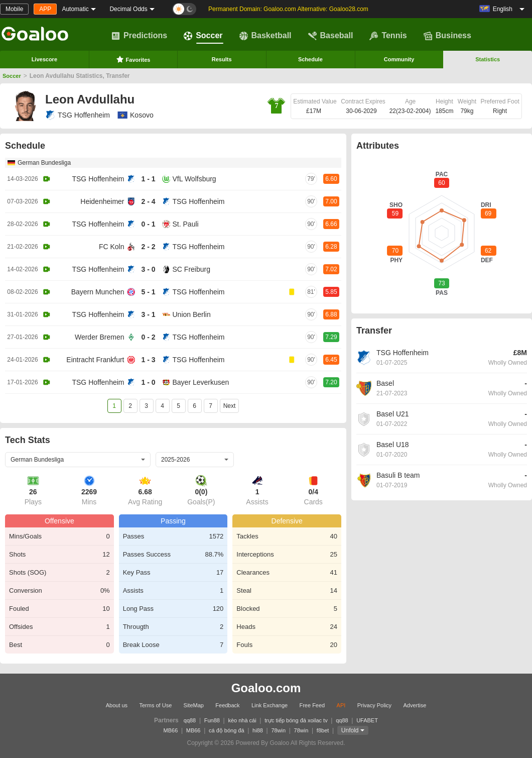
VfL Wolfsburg (194, 179)
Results (222, 59)
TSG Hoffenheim (78, 115)
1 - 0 (148, 382)
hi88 (258, 730)
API (341, 705)
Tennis (388, 36)
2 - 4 (148, 201)
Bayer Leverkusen (201, 382)
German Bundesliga (44, 163)
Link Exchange (270, 705)
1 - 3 (148, 360)
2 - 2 (148, 247)
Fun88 (212, 720)
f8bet (323, 730)
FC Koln (112, 247)
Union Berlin (192, 314)
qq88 (190, 720)
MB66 (171, 730)
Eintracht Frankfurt (95, 360)
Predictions (139, 36)
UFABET (367, 720)
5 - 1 (148, 292)
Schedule (310, 59)
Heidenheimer (102, 201)
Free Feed (312, 705)
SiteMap (194, 705)
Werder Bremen (100, 337)
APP (45, 9)
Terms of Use (155, 705)
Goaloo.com (266, 688)
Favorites (133, 59)
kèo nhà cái (242, 720)
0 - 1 (148, 224)
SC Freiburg (191, 269)
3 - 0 (148, 269)
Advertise (415, 705)
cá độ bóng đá (227, 730)
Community (399, 59)
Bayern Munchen (98, 292)
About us (117, 705)
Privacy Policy (374, 705)
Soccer (203, 36)
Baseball (331, 36)
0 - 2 (148, 337)
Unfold (350, 730)
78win (278, 730)
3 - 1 (148, 314)
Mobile (14, 9)
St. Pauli (186, 224)
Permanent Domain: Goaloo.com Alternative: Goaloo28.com (288, 9)
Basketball (265, 36)
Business (447, 36)
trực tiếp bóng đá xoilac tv (296, 720)
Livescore (44, 59)
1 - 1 (148, 179)
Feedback (227, 705)
